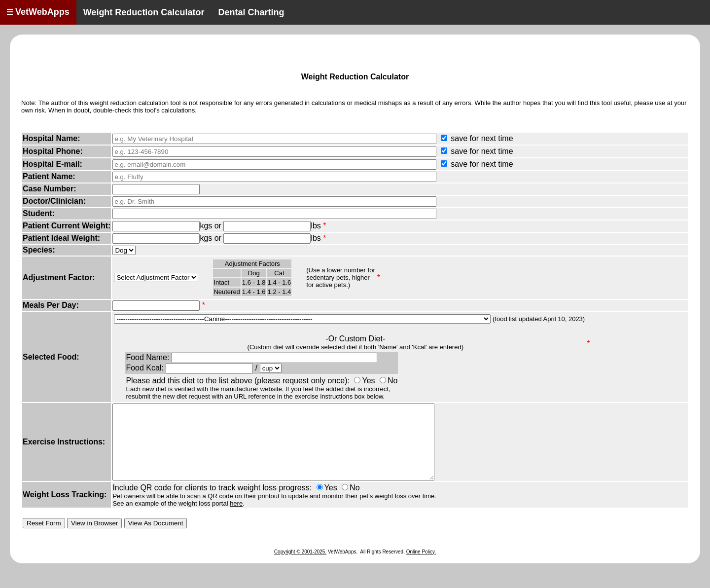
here (236, 518)
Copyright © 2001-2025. (300, 567)
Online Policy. (421, 567)
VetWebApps (38, 12)
